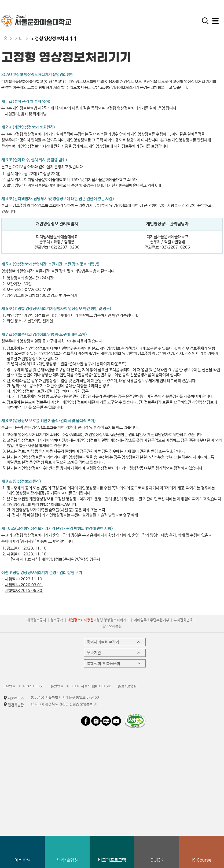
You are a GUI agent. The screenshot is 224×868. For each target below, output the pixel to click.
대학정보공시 (36, 620)
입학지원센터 (146, 6)
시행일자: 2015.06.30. (24, 591)
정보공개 (57, 620)
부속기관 (114, 653)
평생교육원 (211, 6)
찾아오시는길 (112, 626)
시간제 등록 (180, 6)
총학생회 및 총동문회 (114, 663)
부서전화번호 (183, 620)
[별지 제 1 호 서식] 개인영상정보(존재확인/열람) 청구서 (55, 559)
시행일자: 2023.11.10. (24, 579)
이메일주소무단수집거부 (152, 620)
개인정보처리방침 (80, 620)
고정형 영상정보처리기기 (111, 620)
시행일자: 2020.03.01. (24, 585)
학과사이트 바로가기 (114, 642)
